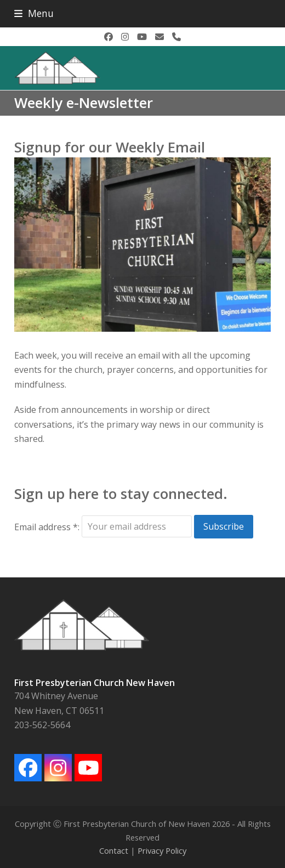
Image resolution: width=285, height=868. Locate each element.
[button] (34, 13)
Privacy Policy (162, 850)
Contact (114, 850)
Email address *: (48, 526)
